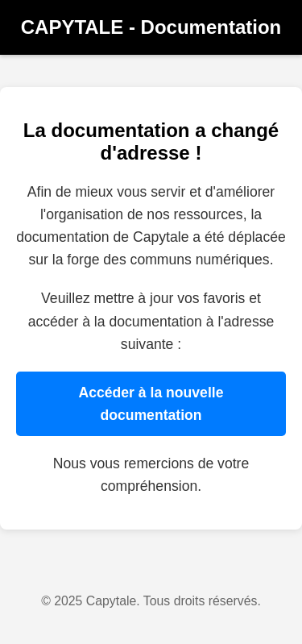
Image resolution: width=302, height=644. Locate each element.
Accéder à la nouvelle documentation (151, 404)
